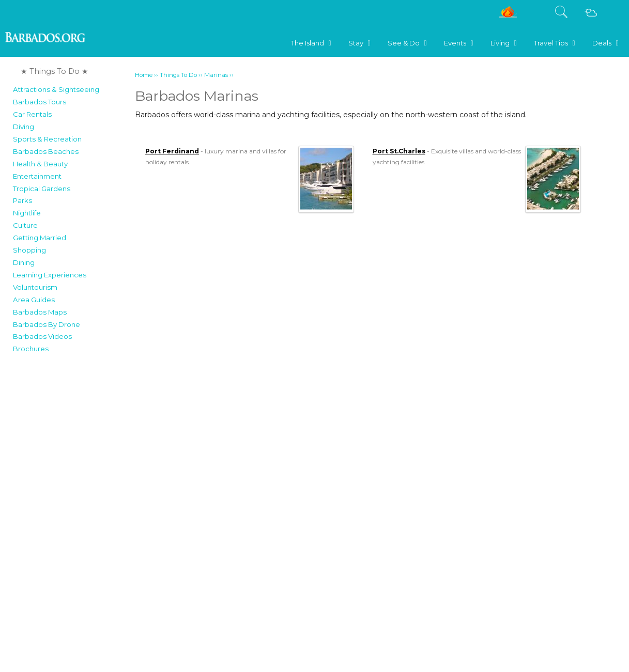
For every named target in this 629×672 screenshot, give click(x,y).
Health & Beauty (40, 164)
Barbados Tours (40, 102)
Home (144, 75)
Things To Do (178, 75)
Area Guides (34, 300)
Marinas (216, 75)
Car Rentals (32, 114)
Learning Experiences (50, 275)
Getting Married (40, 238)
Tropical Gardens (42, 189)
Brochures (31, 349)
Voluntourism (35, 287)
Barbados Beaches (46, 151)
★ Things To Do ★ (55, 71)
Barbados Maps (40, 312)
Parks (22, 200)
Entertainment (37, 176)
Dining (24, 262)
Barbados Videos (42, 336)
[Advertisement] (71, 513)
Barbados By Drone (47, 324)
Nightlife (27, 213)
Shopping (29, 250)
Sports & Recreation (47, 139)
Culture (25, 225)
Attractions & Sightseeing (56, 89)
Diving (24, 127)
